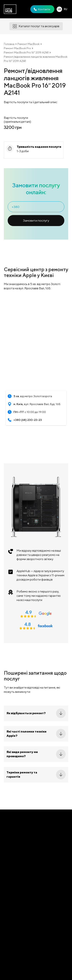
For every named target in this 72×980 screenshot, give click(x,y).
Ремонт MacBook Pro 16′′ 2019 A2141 (26, 52)
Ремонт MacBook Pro (17, 48)
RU (65, 9)
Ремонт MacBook (29, 44)
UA (59, 9)
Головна (9, 44)
